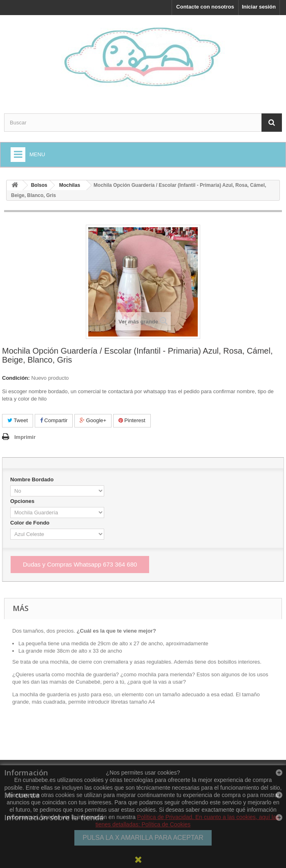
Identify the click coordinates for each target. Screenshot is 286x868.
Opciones (23, 501)
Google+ (93, 420)
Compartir (54, 420)
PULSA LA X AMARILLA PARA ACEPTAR (143, 838)
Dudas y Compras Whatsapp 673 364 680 (80, 564)
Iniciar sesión (259, 7)
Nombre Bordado (33, 479)
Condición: (16, 378)
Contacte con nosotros (205, 7)
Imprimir (25, 437)
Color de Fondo (31, 523)
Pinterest (132, 420)
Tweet (18, 420)
